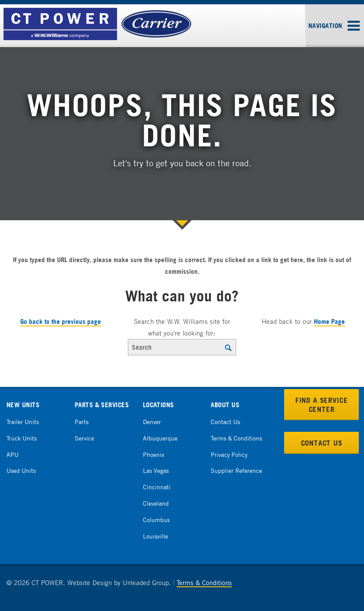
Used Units (21, 470)
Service (84, 438)
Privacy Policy (229, 454)
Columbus (156, 520)
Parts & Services (102, 405)
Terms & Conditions (236, 438)
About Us (225, 405)
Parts (82, 422)
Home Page (329, 321)
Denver (152, 422)
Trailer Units (23, 422)
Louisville (155, 536)
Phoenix (154, 454)
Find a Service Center (322, 405)
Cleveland (156, 503)
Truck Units (22, 438)
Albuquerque (160, 438)
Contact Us (225, 422)
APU (13, 454)
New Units (23, 405)
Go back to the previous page (61, 321)
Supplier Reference (236, 470)
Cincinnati (157, 487)
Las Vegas (156, 470)
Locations (158, 405)
